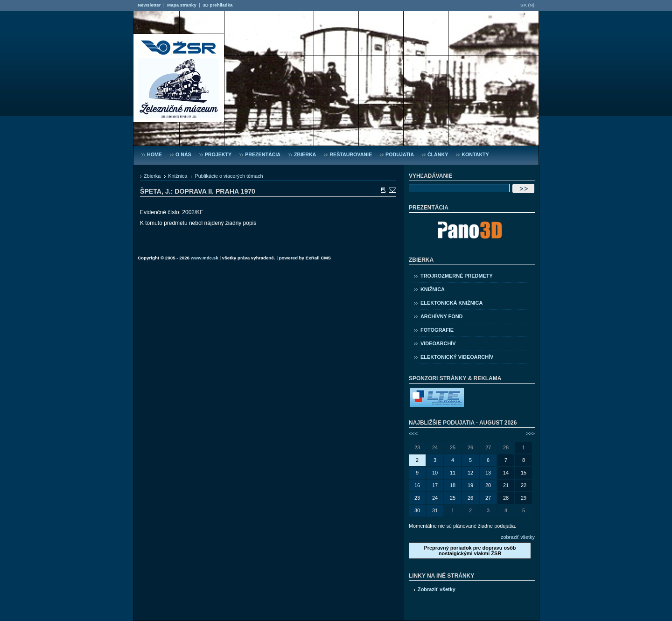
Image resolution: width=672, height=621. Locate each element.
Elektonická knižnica (451, 303)
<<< (413, 433)
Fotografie (437, 330)
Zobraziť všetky (437, 589)
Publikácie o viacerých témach (229, 176)
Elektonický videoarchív (457, 357)
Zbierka (152, 176)
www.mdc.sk (205, 258)
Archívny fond (441, 316)
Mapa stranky (182, 5)
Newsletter (149, 5)
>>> (530, 433)
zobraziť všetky (518, 537)
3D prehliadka (217, 5)
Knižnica (178, 176)
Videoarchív (438, 343)
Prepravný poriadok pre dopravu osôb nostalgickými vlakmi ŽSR (470, 551)
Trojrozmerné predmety (457, 276)
